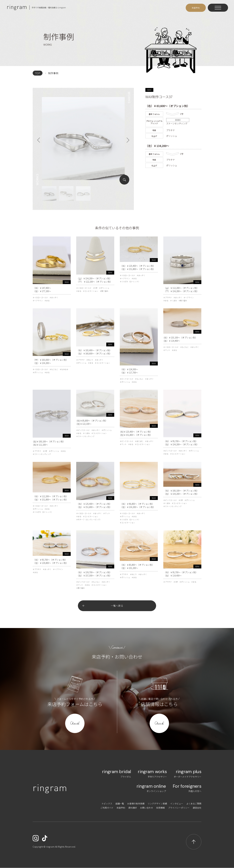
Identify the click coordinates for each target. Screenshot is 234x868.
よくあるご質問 (194, 804)
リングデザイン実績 (157, 804)
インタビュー (177, 804)
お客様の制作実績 (136, 804)
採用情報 (161, 808)
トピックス (107, 804)
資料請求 (133, 808)
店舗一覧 (120, 804)
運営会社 (197, 808)
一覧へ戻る (117, 606)
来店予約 (121, 808)
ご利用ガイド (107, 808)
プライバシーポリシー (179, 808)
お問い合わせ (147, 808)
